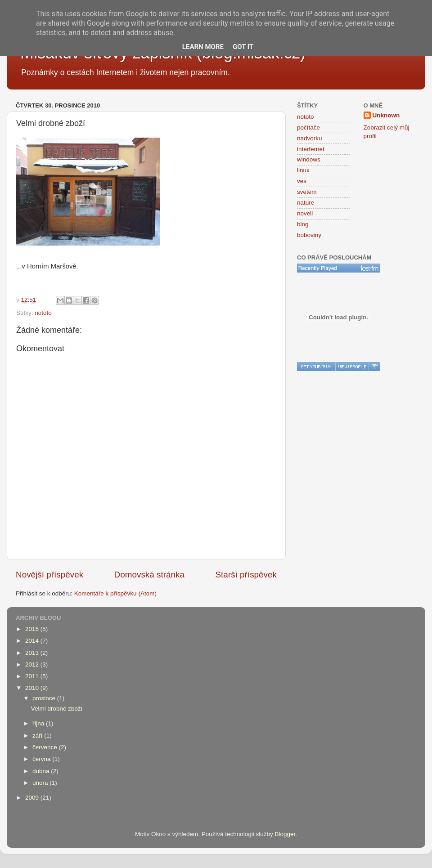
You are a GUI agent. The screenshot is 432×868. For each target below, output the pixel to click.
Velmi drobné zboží (57, 709)
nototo (43, 313)
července (46, 747)
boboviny (309, 235)
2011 (33, 676)
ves (302, 181)
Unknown (386, 115)
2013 (33, 653)
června (42, 759)
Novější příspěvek (49, 575)
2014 (33, 641)
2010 (33, 688)
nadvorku (310, 138)
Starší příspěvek (246, 575)
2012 (33, 664)
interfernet (311, 149)
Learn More (203, 47)
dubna (42, 771)
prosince (45, 698)
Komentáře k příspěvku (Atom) (115, 593)
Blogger (285, 834)
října (39, 723)
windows (309, 159)
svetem (307, 192)
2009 (33, 798)
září (38, 736)
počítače (308, 128)
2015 (33, 629)
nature (306, 203)
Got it (243, 47)
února (41, 783)
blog (303, 224)
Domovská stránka (149, 575)
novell (305, 213)
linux (303, 170)
